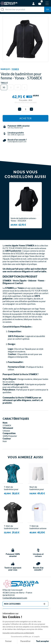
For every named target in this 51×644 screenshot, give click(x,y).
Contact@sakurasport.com (15, 598)
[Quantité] (25, 109)
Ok (48, 9)
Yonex (15, 69)
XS (4, 87)
